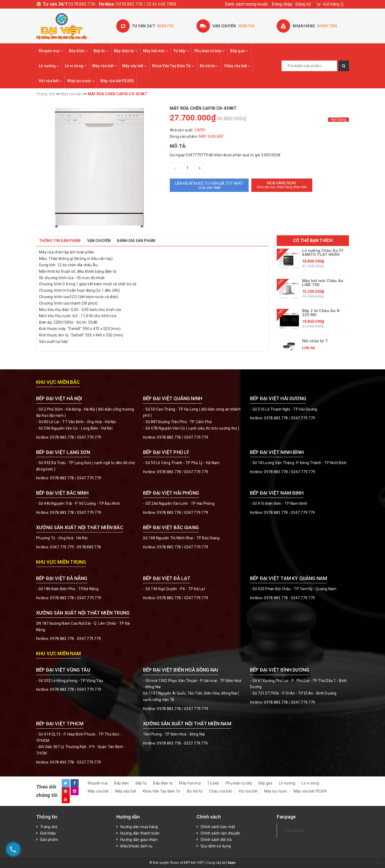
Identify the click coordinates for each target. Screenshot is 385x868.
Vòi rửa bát (50, 81)
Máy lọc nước (81, 81)
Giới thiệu (48, 833)
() (333, 4)
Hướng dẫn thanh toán (140, 833)
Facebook (294, 830)
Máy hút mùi (155, 51)
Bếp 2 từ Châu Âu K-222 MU (321, 313)
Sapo (232, 863)
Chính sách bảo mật (218, 827)
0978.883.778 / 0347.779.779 (76, 689)
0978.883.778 (82, 4)
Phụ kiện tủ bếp (209, 51)
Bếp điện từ (126, 51)
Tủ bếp (181, 51)
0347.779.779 (89, 437)
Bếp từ (101, 51)
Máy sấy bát (134, 66)
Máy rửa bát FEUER (117, 81)
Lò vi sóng (76, 66)
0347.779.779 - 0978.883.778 (75, 547)
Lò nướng (49, 66)
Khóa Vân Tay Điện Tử (173, 66)
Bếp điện (78, 51)
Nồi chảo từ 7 (315, 341)
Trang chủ (49, 827)
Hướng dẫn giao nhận (139, 840)
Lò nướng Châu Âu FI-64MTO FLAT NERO (323, 253)
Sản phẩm (49, 840)
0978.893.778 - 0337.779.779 (75, 762)
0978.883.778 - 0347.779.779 (289, 513)
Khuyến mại (51, 51)
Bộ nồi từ (209, 66)
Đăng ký (303, 4)
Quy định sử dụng (216, 846)
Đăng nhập (282, 4)
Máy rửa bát (104, 66)
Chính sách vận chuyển (220, 833)
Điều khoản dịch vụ (136, 846)
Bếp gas (239, 51)
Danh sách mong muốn (247, 4)
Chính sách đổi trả (216, 840)
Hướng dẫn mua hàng (139, 827)
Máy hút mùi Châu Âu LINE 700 (323, 283)
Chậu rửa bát (237, 66)
